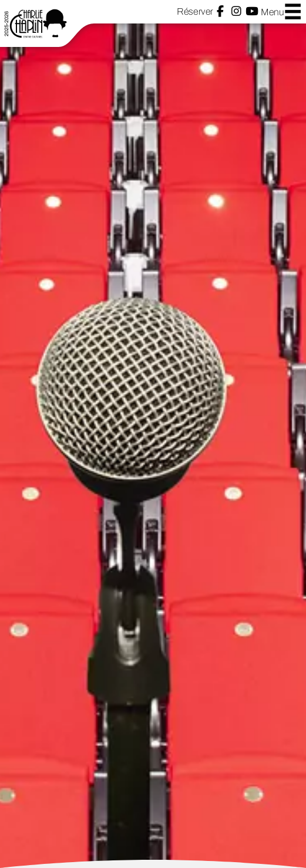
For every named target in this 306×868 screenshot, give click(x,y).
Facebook (220, 11)
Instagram (236, 11)
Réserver (195, 11)
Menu (281, 11)
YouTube (252, 11)
